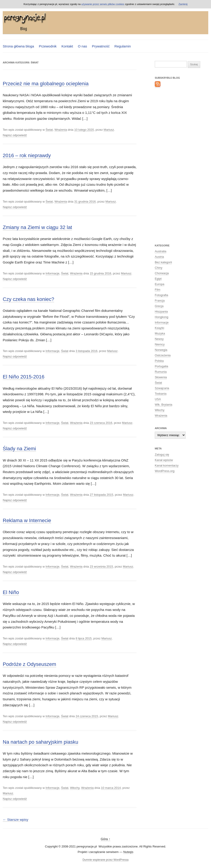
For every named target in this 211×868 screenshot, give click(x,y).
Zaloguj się (162, 455)
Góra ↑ (105, 839)
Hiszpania (161, 311)
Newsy (159, 339)
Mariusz (109, 130)
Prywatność (101, 46)
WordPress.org (165, 471)
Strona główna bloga (18, 46)
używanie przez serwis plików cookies (103, 4)
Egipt (158, 279)
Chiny (159, 268)
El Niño (11, 592)
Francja (160, 301)
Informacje (52, 273)
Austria (159, 257)
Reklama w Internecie (27, 520)
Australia (161, 251)
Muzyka (160, 333)
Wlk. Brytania (164, 405)
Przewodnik (48, 46)
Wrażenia (61, 130)
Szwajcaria (162, 388)
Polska (159, 361)
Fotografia (162, 295)
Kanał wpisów (164, 460)
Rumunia (161, 372)
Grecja (159, 306)
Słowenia (161, 377)
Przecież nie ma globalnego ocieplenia (46, 84)
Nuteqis (128, 852)
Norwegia (161, 350)
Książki (159, 328)
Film (158, 290)
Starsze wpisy (16, 820)
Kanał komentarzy (167, 465)
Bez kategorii (163, 262)
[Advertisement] (173, 165)
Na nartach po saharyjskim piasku (40, 742)
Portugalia (162, 366)
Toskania (161, 394)
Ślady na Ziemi (19, 449)
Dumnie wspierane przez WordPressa (105, 860)
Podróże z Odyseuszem (29, 664)
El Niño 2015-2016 (24, 377)
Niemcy (160, 344)
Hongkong (162, 317)
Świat (49, 130)
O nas (83, 46)
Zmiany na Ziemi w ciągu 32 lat (37, 227)
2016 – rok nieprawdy (27, 155)
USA (158, 399)
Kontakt (67, 46)
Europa (160, 284)
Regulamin (123, 46)
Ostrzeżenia (163, 355)
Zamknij (183, 4)
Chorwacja (162, 273)
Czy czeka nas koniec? (28, 299)
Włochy (75, 788)
